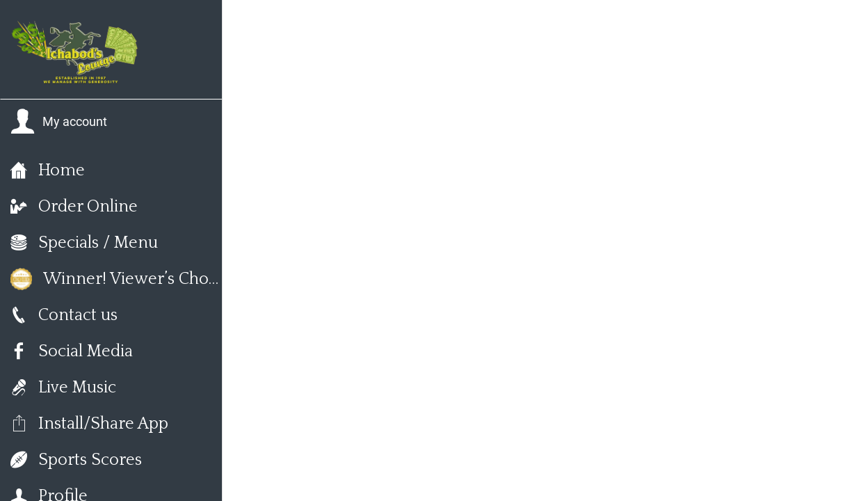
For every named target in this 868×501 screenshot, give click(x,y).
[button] (59, 122)
